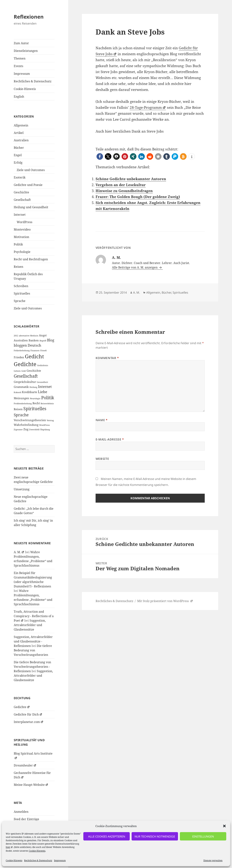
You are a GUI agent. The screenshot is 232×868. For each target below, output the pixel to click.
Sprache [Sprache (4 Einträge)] (21, 415)
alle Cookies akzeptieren (107, 836)
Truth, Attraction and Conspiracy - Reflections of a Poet (34, 616)
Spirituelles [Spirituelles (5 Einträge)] (35, 409)
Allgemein (21, 125)
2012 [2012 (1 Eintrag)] (16, 336)
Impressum (60, 860)
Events (18, 66)
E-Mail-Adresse (110, 439)
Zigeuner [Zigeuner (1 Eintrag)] (18, 430)
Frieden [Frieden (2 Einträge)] (19, 357)
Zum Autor (21, 43)
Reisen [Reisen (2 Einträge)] (18, 409)
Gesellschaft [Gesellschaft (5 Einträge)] (26, 376)
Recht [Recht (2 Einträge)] (36, 403)
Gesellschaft (22, 200)
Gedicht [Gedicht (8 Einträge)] (34, 356)
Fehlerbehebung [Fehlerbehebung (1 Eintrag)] (22, 351)
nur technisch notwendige (155, 836)
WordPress (24, 222)
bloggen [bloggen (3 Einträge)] (20, 345)
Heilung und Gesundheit (31, 207)
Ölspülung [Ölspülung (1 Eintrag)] (45, 430)
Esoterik (20, 177)
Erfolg (18, 163)
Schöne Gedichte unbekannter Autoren (131, 179)
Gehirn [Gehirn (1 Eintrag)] (17, 371)
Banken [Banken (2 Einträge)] (34, 340)
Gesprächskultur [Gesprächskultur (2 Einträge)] (25, 382)
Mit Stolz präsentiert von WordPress (165, 601)
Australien (21, 140)
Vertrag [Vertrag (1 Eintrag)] (50, 420)
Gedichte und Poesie (28, 185)
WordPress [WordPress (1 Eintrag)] (44, 425)
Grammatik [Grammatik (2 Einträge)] (21, 387)
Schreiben (21, 286)
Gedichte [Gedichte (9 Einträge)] (25, 364)
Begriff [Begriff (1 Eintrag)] (43, 341)
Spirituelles (22, 293)
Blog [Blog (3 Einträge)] (51, 340)
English (19, 97)
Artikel (19, 133)
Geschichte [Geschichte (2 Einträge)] (34, 371)
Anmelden (21, 812)
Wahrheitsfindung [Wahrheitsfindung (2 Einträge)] (26, 425)
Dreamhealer (25, 765)
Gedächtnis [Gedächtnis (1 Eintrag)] (43, 365)
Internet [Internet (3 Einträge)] (45, 386)
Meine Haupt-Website (31, 785)
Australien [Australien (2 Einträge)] (21, 340)
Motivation (21, 237)
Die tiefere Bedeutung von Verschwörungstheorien (33, 650)
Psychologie (22, 252)
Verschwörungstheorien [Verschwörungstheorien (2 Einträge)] (30, 420)
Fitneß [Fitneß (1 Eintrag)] (43, 351)
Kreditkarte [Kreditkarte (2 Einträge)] (30, 392)
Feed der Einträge (26, 819)
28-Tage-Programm (148, 107)
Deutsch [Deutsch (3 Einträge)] (34, 345)
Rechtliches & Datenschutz (38, 860)
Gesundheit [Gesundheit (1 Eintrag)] (42, 382)
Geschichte (21, 192)
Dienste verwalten (213, 860)
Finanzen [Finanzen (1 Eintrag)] (35, 351)
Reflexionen (29, 17)
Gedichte (22, 707)
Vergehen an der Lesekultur (121, 185)
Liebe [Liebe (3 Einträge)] (43, 392)
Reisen (18, 267)
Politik (18, 244)
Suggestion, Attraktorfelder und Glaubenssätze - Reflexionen (33, 641)
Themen (20, 58)
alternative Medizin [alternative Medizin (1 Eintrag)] (29, 336)
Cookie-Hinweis (37, 851)
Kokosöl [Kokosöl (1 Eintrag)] (17, 392)
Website (102, 459)
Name (102, 420)
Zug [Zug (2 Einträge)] (26, 429)
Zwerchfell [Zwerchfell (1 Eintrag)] (34, 430)
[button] (224, 826)
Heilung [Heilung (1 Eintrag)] (33, 387)
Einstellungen (203, 836)
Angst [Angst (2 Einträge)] (43, 335)
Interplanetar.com (29, 722)
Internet (20, 215)
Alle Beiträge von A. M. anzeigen (135, 267)
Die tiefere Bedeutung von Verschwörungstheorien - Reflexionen (32, 667)
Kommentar (107, 358)
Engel (18, 155)
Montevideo (22, 229)
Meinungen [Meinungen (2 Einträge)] (21, 398)
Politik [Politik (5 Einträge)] (48, 398)
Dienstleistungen (26, 51)
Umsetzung (22, 489)
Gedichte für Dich (28, 714)
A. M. (19, 552)
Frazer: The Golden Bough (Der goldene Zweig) (138, 197)
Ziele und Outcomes (31, 170)
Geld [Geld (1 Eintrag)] (24, 371)
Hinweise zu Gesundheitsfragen (124, 191)
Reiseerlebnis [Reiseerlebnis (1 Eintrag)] (47, 404)
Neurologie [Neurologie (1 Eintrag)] (35, 398)
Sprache (20, 301)
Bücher (19, 148)
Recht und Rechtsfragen (31, 259)
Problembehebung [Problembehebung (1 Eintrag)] (23, 404)
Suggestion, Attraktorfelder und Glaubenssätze (30, 625)
